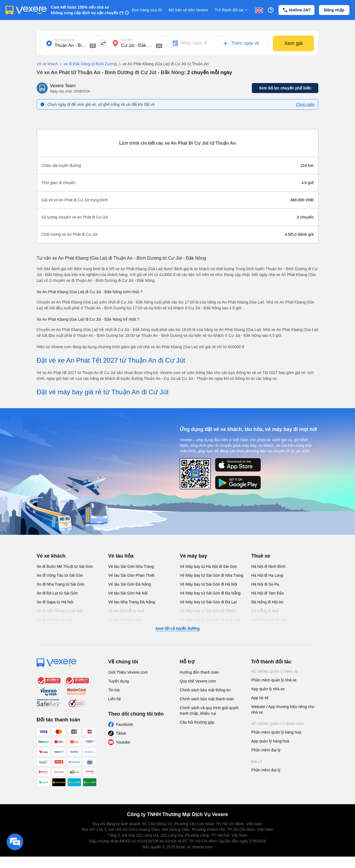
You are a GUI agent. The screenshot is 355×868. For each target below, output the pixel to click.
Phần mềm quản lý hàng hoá (276, 732)
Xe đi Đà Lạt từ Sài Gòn (57, 593)
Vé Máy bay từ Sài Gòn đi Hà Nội (208, 584)
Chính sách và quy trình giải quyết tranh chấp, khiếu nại (209, 711)
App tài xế (260, 698)
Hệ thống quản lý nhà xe (275, 672)
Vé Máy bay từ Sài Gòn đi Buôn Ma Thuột (210, 623)
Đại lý (257, 762)
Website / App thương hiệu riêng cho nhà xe (283, 709)
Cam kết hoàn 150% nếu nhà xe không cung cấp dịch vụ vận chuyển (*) (87, 10)
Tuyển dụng (119, 681)
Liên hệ (115, 699)
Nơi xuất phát (64, 40)
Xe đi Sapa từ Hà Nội (55, 602)
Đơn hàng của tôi (147, 10)
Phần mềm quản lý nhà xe (274, 680)
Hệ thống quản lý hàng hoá (278, 724)
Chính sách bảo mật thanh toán (207, 699)
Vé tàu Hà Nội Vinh (125, 620)
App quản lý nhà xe (268, 689)
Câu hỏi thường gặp (197, 722)
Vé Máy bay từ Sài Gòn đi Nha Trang (211, 575)
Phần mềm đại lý (266, 750)
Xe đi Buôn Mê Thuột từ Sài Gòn (65, 566)
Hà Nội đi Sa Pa (265, 584)
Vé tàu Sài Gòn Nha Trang (131, 566)
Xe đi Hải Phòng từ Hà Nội (59, 611)
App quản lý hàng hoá (270, 741)
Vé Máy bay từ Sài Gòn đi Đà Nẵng (210, 593)
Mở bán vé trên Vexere (188, 10)
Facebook (124, 724)
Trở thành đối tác (232, 10)
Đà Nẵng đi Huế (265, 611)
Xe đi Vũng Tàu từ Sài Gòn (60, 575)
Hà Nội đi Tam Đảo (268, 593)
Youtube (123, 742)
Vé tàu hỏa (121, 556)
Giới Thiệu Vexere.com (128, 672)
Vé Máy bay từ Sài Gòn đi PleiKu (208, 611)
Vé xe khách (47, 64)
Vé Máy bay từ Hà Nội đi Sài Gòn (208, 566)
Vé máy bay (193, 556)
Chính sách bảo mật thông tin (205, 690)
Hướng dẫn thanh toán (199, 672)
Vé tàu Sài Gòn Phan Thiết (131, 575)
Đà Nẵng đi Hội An (267, 602)
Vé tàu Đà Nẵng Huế (126, 611)
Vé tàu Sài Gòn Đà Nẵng (130, 584)
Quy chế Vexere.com (198, 681)
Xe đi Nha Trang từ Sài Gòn (60, 584)
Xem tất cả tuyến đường (177, 628)
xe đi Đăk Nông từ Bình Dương (88, 64)
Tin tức (114, 690)
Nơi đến (127, 40)
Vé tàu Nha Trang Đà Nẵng (132, 602)
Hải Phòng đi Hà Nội (269, 620)
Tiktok (121, 733)
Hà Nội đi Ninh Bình (268, 566)
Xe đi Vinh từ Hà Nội (54, 620)
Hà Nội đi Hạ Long (267, 575)
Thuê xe (261, 556)
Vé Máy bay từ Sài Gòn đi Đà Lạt (208, 602)
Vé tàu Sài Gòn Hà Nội (128, 593)
